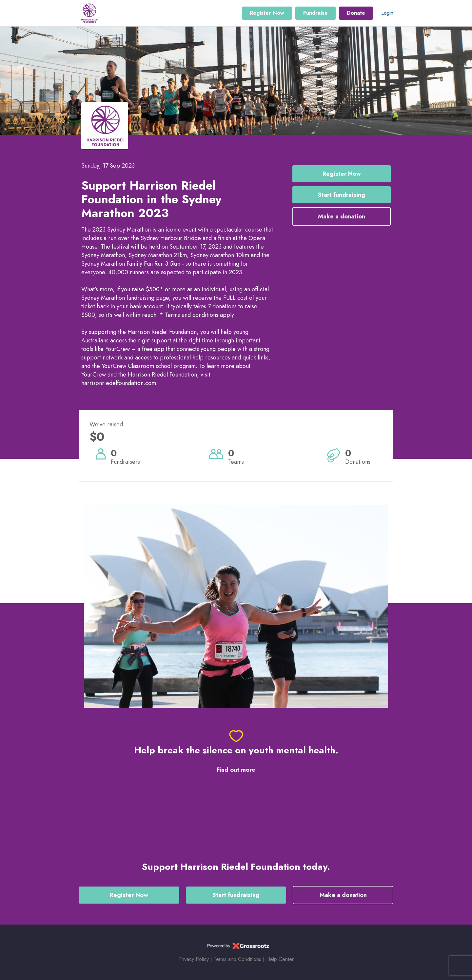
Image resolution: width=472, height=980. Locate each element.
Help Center (280, 959)
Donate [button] (356, 13)
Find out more (236, 770)
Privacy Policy (194, 959)
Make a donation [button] (342, 216)
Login (387, 13)
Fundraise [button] (315, 13)
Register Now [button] (267, 13)
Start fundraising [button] (342, 195)
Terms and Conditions (237, 959)
